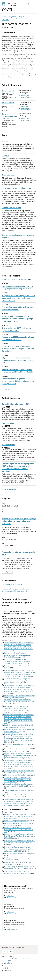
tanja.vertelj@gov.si (12, 929)
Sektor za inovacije (8, 102)
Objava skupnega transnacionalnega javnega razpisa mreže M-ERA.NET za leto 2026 (18, 360)
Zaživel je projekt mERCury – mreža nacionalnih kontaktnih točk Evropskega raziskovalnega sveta (17, 319)
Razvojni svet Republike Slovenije (12, 585)
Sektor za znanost (8, 91)
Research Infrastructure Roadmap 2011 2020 (18, 854)
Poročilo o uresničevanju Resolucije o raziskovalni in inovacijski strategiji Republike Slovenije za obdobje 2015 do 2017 (20, 836)
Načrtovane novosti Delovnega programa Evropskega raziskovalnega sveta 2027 (17, 288)
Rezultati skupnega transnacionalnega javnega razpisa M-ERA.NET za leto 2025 (17, 371)
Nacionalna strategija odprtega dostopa (16, 821)
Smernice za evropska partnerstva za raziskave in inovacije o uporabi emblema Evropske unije (18, 349)
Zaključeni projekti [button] (10, 489)
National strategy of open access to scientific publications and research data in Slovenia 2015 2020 (18, 830)
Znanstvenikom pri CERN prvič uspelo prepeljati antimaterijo (17, 329)
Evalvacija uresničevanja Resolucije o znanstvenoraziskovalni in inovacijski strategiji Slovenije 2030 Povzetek (18, 655)
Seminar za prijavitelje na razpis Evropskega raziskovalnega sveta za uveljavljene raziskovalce (19, 521)
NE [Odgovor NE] (11, 951)
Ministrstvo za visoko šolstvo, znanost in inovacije (16, 959)
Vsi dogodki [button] (7, 572)
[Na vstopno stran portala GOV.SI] (10, 7)
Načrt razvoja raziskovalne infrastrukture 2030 (18, 745)
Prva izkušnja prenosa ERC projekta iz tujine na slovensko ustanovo (19, 308)
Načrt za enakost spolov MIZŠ (13, 751)
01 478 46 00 (7, 961)
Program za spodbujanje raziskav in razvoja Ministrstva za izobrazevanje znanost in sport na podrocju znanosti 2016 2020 (19, 849)
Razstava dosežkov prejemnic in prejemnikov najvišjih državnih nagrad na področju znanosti (18, 381)
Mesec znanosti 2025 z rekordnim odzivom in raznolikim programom (18, 338)
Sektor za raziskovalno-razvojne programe (10, 116)
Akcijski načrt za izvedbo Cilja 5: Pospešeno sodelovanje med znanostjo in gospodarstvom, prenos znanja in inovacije (18, 681)
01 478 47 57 (10, 912)
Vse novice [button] (7, 389)
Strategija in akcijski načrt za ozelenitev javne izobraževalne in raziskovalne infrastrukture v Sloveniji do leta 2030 (18, 780)
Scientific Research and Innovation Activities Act (19, 791)
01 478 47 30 (10, 927)
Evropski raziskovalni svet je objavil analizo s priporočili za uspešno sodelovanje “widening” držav (19, 298)
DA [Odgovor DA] (4, 951)
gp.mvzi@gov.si (26, 97)
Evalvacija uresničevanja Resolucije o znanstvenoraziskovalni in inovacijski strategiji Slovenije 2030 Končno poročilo (18, 661)
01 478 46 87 (25, 95)
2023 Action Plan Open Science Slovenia (16, 775)
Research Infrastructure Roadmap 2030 (16, 749)
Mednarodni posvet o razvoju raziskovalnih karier (18, 553)
